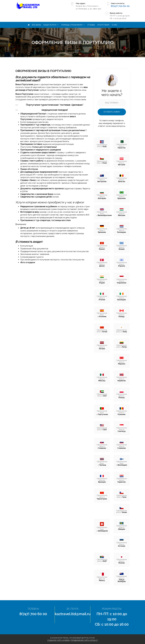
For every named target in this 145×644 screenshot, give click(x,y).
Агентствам (103, 25)
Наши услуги (50, 25)
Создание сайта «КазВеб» (59, 640)
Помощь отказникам (72, 25)
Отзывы (91, 25)
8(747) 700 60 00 (120, 6)
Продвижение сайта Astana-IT (84, 640)
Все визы (36, 25)
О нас (115, 25)
